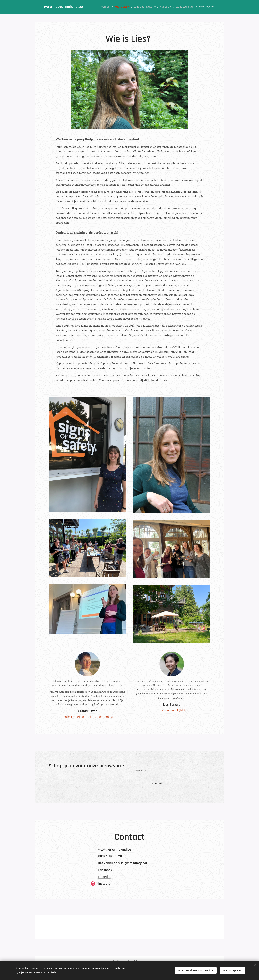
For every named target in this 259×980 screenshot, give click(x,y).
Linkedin (104, 877)
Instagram (106, 884)
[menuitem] (100, 7)
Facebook (105, 870)
